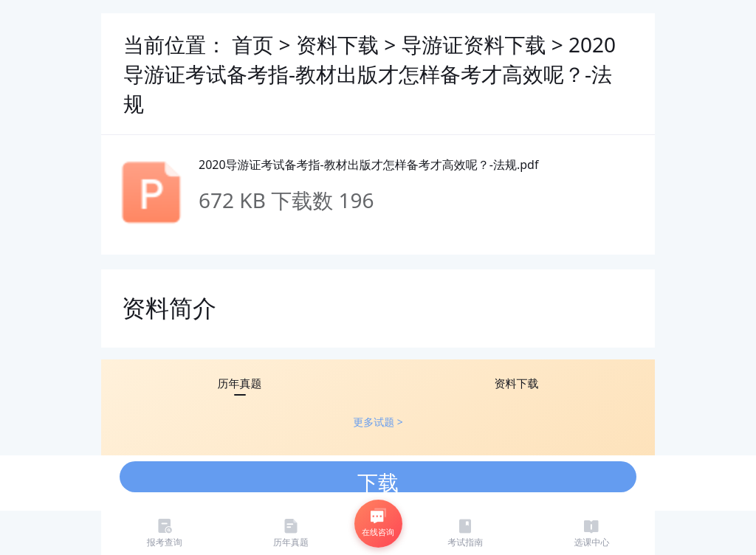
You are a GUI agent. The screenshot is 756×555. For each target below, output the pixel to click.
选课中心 (591, 532)
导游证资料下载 (476, 44)
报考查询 (165, 532)
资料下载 (340, 44)
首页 (252, 44)
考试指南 (465, 532)
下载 (378, 480)
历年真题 (291, 532)
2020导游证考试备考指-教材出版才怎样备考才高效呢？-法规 (370, 74)
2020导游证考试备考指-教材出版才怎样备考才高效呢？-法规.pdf (368, 165)
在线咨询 (378, 523)
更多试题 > (378, 422)
